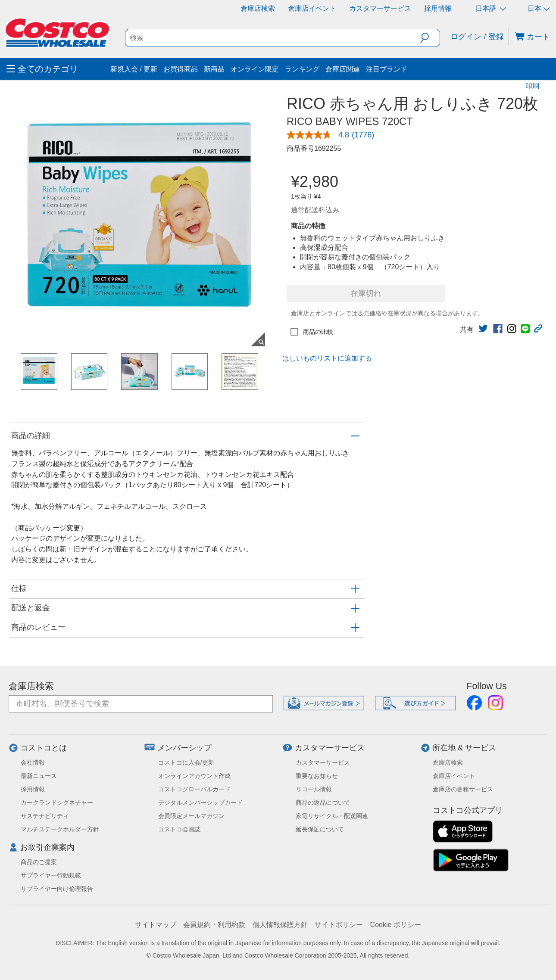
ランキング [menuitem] (302, 69)
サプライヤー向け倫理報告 (57, 889)
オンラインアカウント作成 (194, 776)
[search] (273, 38)
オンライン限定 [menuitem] (255, 69)
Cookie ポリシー (396, 925)
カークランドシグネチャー (57, 803)
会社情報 (33, 762)
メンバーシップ (184, 748)
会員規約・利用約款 (214, 925)
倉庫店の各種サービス (463, 789)
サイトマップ (156, 925)
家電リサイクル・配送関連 (332, 816)
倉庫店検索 (258, 8)
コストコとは (44, 748)
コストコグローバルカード (194, 789)
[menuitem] (57, 69)
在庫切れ (366, 293)
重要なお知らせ (317, 776)
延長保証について (320, 829)
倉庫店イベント (312, 8)
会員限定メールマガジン (191, 816)
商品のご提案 (39, 862)
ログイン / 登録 (477, 37)
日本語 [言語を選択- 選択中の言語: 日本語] (491, 8)
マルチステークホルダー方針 (60, 829)
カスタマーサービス (380, 8)
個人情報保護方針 (280, 925)
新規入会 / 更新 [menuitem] (134, 69)
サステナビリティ (45, 816)
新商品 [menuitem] (214, 69)
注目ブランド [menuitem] (387, 69)
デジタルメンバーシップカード (200, 803)
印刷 (532, 86)
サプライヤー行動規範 (51, 875)
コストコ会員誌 (179, 829)
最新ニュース (39, 776)
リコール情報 (314, 789)
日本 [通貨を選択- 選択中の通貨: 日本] (539, 8)
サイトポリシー (339, 925)
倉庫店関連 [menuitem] (343, 69)
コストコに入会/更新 (186, 762)
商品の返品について (323, 803)
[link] (334, 135)
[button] (430, 38)
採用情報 (438, 8)
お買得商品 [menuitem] (181, 69)
